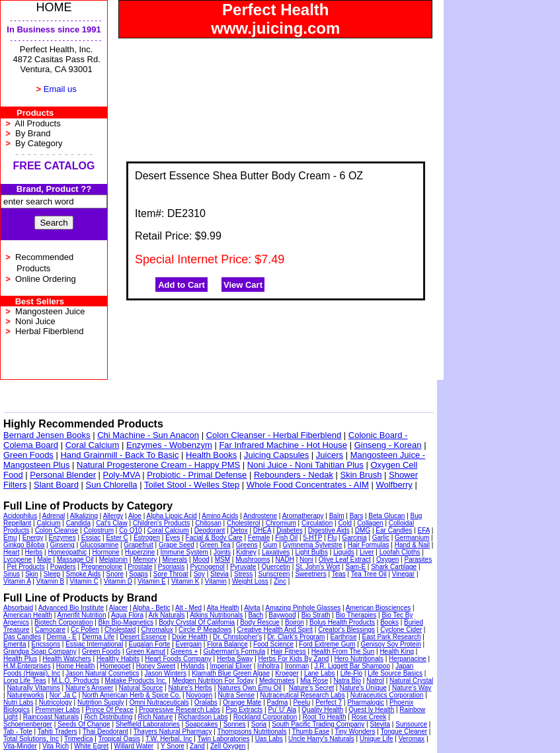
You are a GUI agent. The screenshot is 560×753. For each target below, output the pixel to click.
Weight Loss (250, 581)
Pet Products (25, 567)
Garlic (381, 538)
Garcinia (354, 538)
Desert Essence (143, 637)
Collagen (370, 523)
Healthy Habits (118, 659)
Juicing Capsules (276, 455)
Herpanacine (408, 659)
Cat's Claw (111, 523)
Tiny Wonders (355, 731)
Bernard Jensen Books (47, 435)
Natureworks (25, 695)
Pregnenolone (102, 567)
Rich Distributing (108, 717)
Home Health (75, 666)
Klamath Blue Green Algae (231, 673)
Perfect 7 (329, 702)
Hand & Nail (412, 545)
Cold (345, 523)
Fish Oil (286, 538)
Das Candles (22, 637)
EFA (424, 530)
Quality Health (322, 710)
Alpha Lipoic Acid (172, 516)
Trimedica (79, 739)
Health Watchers (67, 659)
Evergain (189, 644)
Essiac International (94, 644)
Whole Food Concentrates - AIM (308, 485)
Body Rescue (260, 622)
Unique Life (377, 739)
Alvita (252, 608)
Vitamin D (118, 581)
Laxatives (276, 552)
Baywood (282, 615)
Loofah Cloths (400, 552)
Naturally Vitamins (33, 688)
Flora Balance (227, 644)
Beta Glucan (386, 516)
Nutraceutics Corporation (387, 695)
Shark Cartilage (394, 567)
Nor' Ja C (63, 695)
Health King (397, 651)
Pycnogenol (207, 567)
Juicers (330, 455)
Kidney (246, 552)
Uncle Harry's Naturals (321, 739)
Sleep (52, 574)
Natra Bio (347, 681)
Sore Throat (171, 574)
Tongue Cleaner (404, 731)
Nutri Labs (19, 702)
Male (44, 559)
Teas (339, 574)
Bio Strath (316, 615)
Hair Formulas (369, 545)
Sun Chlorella (112, 485)
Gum (270, 545)
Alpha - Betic (152, 608)
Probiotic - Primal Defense (197, 475)
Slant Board (56, 485)
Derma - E (61, 637)
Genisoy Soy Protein (391, 644)
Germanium (412, 538)
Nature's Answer (90, 688)
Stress (243, 574)
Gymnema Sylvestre (313, 545)
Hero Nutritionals (358, 659)
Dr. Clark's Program (296, 637)
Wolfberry (394, 485)
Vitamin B (51, 581)
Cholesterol (244, 523)
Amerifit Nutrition (82, 615)
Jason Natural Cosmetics (102, 673)
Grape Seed (177, 545)
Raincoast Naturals (51, 717)
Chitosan (208, 523)
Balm (337, 516)
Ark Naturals (167, 615)
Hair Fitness (288, 651)
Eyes (173, 538)
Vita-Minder (20, 746)
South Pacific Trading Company (318, 724)
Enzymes (62, 538)
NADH (285, 559)
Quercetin (276, 567)
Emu (10, 538)
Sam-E (355, 567)
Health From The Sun (343, 651)
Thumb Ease (311, 731)
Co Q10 (130, 530)
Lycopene (18, 559)
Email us (60, 89)
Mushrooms (253, 559)
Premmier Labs (58, 710)
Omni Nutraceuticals (159, 702)
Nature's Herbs (190, 688)
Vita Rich (56, 746)
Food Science (273, 644)
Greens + (184, 651)
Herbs (34, 552)
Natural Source (141, 688)
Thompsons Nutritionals (252, 731)
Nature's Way (412, 688)
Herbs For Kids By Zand (294, 659)
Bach (256, 615)
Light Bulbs (311, 552)
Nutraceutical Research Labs (302, 695)
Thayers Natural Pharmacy (173, 731)
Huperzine (140, 552)
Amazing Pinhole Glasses (303, 608)
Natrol (375, 681)
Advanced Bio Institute (71, 608)
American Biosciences (378, 608)
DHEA (262, 530)
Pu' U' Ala (282, 710)
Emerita (15, 644)
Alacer (118, 608)
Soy (199, 574)
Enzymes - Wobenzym (169, 445)
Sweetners (310, 574)
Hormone (106, 552)
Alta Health (223, 608)
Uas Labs (269, 739)
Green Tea (215, 545)
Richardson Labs (203, 717)
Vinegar (403, 574)
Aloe (135, 516)
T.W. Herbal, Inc (169, 739)
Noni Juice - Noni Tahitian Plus (305, 465)
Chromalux (157, 630)
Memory (145, 559)
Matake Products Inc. (136, 681)
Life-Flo (351, 673)
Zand (197, 746)
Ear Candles (394, 530)
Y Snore (173, 746)
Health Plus (20, 659)
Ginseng (62, 545)
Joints (222, 552)
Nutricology (56, 702)
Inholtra (268, 666)
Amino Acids (220, 516)
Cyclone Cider (401, 630)
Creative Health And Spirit (275, 630)
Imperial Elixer (231, 666)
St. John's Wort (318, 567)
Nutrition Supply (101, 702)
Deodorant (210, 530)
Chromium (281, 523)
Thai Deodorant (105, 731)
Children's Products (161, 523)
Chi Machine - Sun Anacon (148, 435)
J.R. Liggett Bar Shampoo (352, 666)
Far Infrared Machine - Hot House (283, 445)
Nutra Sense (237, 695)
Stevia (220, 574)
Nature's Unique (363, 688)
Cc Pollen (85, 630)
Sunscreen (274, 574)
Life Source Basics (395, 673)
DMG (363, 530)
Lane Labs (320, 673)
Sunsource (411, 724)
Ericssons (46, 644)
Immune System (184, 552)
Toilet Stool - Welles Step (192, 485)
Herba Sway (235, 659)
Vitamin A (17, 581)
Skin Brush (361, 475)
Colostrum (99, 530)
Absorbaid (18, 608)
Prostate (140, 567)
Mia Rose (314, 681)
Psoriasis (172, 567)
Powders (63, 567)
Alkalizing (84, 516)
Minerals (175, 559)
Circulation (317, 523)
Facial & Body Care (214, 538)
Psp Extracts (244, 710)
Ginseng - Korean (388, 445)
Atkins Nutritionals (216, 615)
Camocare (50, 630)
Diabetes (289, 530)
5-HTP (312, 538)
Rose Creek (369, 717)
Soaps (138, 574)
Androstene (260, 516)
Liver (367, 552)
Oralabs (206, 702)
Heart (11, 552)
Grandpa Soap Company (40, 651)
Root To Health (325, 717)
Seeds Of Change (84, 724)
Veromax (412, 739)
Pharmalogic (366, 702)
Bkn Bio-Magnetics (126, 622)
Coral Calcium (93, 445)
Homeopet (115, 666)
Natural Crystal (411, 681)
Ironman (297, 666)
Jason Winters (166, 673)
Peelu (301, 702)
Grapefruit (138, 545)
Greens (247, 545)
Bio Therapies (356, 615)
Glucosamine (99, 545)
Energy (33, 538)
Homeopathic (67, 552)
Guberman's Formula (235, 651)
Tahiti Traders (58, 731)
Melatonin (113, 559)
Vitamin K (185, 581)
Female (259, 538)
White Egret (91, 746)
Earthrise (343, 637)
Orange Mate (242, 702)
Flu (332, 538)
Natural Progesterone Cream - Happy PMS (158, 465)
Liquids (344, 552)
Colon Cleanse (57, 530)
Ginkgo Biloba (24, 545)
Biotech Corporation (63, 622)
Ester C (117, 538)
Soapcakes (201, 724)
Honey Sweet (156, 666)
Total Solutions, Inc (31, 739)
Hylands (192, 666)
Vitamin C (84, 581)
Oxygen (387, 559)
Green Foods (28, 455)
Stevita (380, 724)
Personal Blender (63, 475)
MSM (222, 559)
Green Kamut (145, 651)
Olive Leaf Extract (345, 559)
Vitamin (216, 581)
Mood (201, 559)
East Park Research (392, 637)
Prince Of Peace (109, 710)
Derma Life (98, 637)
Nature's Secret (312, 688)
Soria (259, 724)
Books (389, 622)
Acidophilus (20, 516)
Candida (78, 523)
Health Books (211, 455)
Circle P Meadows (205, 630)
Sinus (12, 574)
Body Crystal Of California (197, 622)
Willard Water (134, 746)
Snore (115, 574)
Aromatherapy (303, 516)
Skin (31, 574)
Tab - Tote (18, 731)
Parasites (419, 559)
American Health (28, 615)
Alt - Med (188, 608)
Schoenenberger (28, 724)
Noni (306, 559)
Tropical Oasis (119, 739)
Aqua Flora (127, 615)
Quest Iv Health (371, 710)
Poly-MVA (122, 475)
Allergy (113, 516)
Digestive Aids (329, 530)
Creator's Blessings (346, 630)
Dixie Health (190, 637)
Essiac (91, 538)
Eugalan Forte (150, 644)
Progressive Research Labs (180, 710)
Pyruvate (243, 567)
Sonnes (235, 724)
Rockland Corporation (265, 717)
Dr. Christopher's (237, 637)
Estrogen (147, 538)
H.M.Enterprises (27, 666)
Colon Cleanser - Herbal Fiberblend (274, 435)
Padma (278, 702)
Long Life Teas (25, 681)
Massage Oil (75, 559)
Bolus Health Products (342, 622)
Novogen (199, 695)
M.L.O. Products (75, 681)
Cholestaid (120, 630)
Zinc (280, 581)
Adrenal (54, 516)
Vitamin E (152, 581)
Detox (239, 530)
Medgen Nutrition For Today (213, 681)
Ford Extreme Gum (327, 644)
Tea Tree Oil (369, 574)
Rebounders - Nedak (294, 475)
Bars (357, 516)
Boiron (295, 622)
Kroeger (287, 673)
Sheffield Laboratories (148, 724)
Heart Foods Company (178, 659)
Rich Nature (155, 717)
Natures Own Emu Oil (250, 688)
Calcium (48, 523)
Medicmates (277, 681)
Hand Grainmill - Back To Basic (119, 455)
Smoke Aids (84, 574)
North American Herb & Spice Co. (131, 695)
